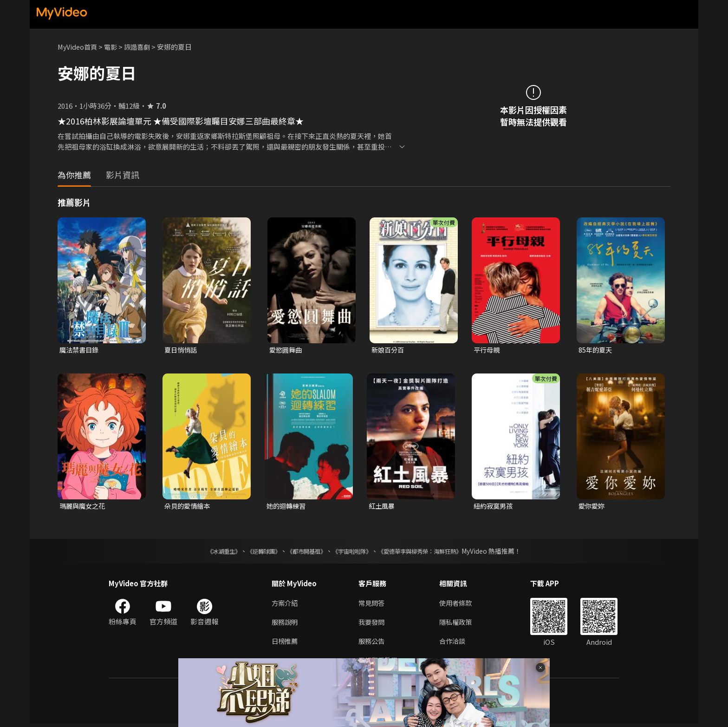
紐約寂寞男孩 (494, 507)
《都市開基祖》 (302, 552)
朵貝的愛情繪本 (189, 507)
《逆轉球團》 (253, 552)
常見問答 (372, 604)
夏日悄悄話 (182, 350)
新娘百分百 (389, 350)
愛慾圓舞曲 (287, 350)
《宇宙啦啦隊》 (354, 552)
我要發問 (372, 624)
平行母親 (487, 350)
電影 (114, 47)
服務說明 (286, 624)
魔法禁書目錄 (80, 350)
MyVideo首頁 (79, 47)
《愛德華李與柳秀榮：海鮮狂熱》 (432, 552)
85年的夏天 (596, 350)
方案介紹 (286, 604)
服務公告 (372, 643)
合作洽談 (456, 643)
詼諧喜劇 (142, 47)
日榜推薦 (286, 643)
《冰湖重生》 (208, 552)
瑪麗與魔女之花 (84, 507)
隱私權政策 (459, 624)
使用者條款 (459, 604)
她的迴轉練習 (287, 507)
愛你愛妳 (592, 507)
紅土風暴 (383, 507)
